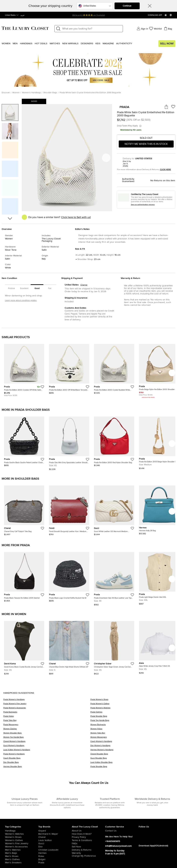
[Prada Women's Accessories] (47, 709)
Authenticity (124, 44)
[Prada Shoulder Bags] (132, 717)
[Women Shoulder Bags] (47, 734)
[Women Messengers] (132, 738)
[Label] (92, 29)
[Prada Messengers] (47, 726)
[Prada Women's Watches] (132, 709)
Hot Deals (41, 44)
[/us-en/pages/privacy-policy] (88, 837)
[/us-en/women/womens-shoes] (22, 837)
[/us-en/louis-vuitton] (55, 840)
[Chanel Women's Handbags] (47, 743)
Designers (87, 44)
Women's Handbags (32, 93)
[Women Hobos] (132, 730)
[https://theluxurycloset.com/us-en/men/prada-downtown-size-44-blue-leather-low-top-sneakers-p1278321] (114, 578)
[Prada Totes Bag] (47, 722)
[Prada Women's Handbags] (47, 701)
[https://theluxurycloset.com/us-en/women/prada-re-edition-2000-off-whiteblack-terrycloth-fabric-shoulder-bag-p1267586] (69, 368)
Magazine (108, 44)
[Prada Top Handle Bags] (132, 722)
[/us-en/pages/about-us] (88, 831)
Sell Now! (167, 44)
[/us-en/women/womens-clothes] (22, 840)
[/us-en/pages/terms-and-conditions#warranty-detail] (88, 853)
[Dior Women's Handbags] (132, 747)
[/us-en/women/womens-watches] (22, 834)
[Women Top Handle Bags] (47, 738)
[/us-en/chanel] (55, 837)
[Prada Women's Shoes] (132, 701)
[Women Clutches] (47, 730)
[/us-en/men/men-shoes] (22, 856)
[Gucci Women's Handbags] (47, 747)
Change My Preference (84, 856)
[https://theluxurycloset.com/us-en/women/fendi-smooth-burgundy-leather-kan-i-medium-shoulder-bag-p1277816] (69, 509)
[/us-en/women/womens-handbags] (22, 831)
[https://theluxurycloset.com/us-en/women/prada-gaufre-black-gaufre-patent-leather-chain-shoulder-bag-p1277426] (24, 440)
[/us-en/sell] (88, 847)
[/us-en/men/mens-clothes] (22, 859)
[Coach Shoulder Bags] (47, 759)
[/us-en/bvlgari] (55, 859)
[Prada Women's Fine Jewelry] (47, 705)
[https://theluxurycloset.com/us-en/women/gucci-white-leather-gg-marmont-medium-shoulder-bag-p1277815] (114, 509)
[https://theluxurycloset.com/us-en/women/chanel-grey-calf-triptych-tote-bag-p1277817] (24, 509)
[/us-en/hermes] (55, 853)
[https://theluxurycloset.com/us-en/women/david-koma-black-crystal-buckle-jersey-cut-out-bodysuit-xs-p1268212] (24, 646)
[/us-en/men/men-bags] (22, 853)
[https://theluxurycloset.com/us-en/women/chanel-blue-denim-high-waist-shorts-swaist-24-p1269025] (69, 646)
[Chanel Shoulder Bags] (132, 755)
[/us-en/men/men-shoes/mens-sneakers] (22, 863)
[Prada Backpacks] (47, 713)
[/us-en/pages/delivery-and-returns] (88, 850)
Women (6, 44)
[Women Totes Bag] (132, 734)
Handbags (26, 44)
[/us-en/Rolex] (55, 856)
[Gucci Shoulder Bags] (132, 759)
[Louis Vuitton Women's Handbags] (47, 751)
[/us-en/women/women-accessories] (22, 847)
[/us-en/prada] (55, 863)
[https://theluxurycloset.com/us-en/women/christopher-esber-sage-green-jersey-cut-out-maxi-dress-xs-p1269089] (114, 646)
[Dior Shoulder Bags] (47, 763)
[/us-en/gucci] (55, 844)
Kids (98, 44)
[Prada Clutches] (132, 713)
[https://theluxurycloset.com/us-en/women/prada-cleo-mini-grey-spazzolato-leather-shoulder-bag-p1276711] (69, 442)
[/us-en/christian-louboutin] (55, 850)
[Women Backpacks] (132, 726)
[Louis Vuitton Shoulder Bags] (132, 763)
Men (15, 44)
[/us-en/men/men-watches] (22, 850)
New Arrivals (70, 44)
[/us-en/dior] (55, 847)
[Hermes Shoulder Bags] (47, 768)
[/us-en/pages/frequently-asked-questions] (88, 844)
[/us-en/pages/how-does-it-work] (88, 834)
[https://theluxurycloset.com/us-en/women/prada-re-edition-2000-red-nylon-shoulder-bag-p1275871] (114, 440)
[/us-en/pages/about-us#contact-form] (122, 831)
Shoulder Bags (50, 93)
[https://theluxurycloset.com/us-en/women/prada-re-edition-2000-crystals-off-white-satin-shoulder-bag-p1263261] (24, 369)
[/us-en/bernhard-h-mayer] (55, 834)
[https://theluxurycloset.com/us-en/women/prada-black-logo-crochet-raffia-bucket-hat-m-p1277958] (69, 576)
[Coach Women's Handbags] (132, 743)
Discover (6, 93)
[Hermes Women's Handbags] (132, 751)
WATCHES (55, 44)
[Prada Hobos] (47, 717)
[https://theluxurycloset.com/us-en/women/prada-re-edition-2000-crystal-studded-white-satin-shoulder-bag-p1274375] (114, 368)
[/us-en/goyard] (55, 831)
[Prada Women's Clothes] (132, 705)
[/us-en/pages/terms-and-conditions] (88, 840)
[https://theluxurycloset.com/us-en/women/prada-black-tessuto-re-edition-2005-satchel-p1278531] (24, 576)
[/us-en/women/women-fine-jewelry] (22, 844)
